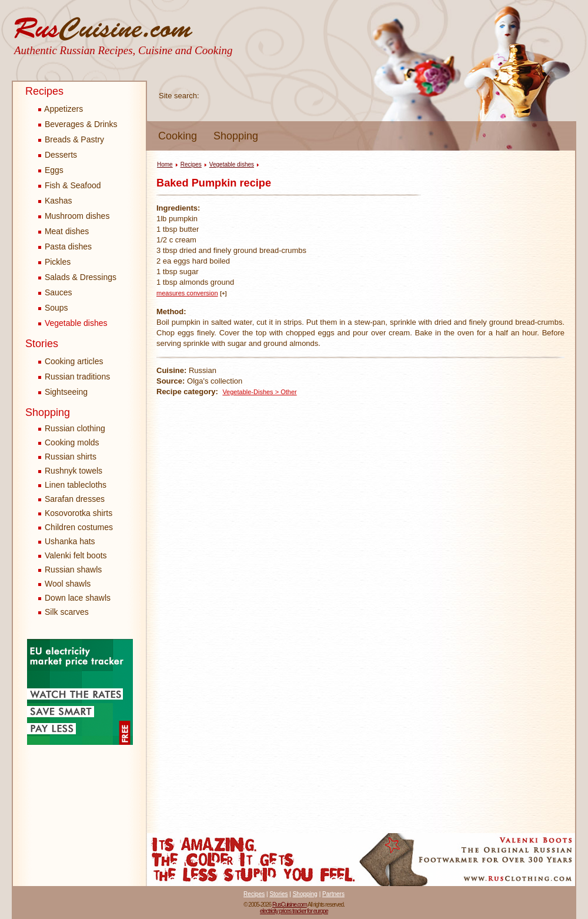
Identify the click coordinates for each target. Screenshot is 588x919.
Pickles (54, 262)
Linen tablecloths (76, 485)
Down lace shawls (78, 598)
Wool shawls (68, 584)
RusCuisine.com (290, 905)
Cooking (178, 136)
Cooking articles (71, 361)
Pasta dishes (65, 247)
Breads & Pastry (71, 139)
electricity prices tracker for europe (294, 911)
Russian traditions (74, 377)
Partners (333, 894)
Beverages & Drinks (78, 124)
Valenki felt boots (76, 555)
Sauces (55, 292)
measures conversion (187, 293)
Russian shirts (71, 457)
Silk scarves (67, 612)
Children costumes (79, 527)
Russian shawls (73, 570)
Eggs (51, 170)
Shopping (236, 136)
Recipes (44, 91)
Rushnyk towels (73, 471)
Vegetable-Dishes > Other (259, 392)
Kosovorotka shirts (78, 513)
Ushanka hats (70, 541)
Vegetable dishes (73, 323)
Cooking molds (72, 442)
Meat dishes (64, 231)
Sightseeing (63, 392)
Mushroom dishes (74, 216)
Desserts (58, 155)
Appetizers (61, 109)
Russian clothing (75, 428)
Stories (42, 344)
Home (165, 164)
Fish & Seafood (70, 185)
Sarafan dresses (75, 499)
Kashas (55, 201)
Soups (53, 308)
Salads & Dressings (77, 277)
